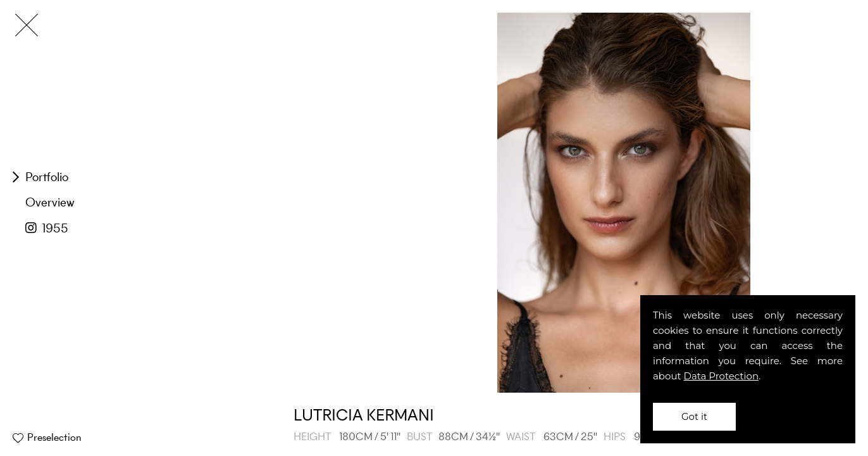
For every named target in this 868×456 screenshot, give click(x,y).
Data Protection (722, 376)
